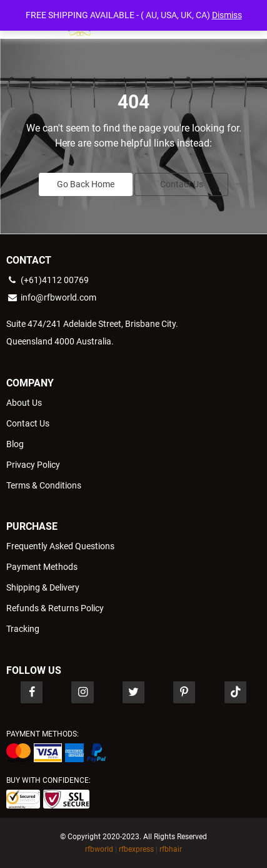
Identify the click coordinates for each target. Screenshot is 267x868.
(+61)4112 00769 (48, 280)
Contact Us (182, 184)
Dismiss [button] (227, 15)
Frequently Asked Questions (60, 546)
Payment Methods (42, 567)
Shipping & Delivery (43, 587)
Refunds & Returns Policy (55, 608)
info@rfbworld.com (51, 297)
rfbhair (171, 849)
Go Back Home (86, 184)
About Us (24, 403)
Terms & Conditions (44, 485)
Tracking (23, 629)
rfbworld (99, 849)
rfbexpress (136, 849)
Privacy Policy (33, 465)
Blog (15, 444)
